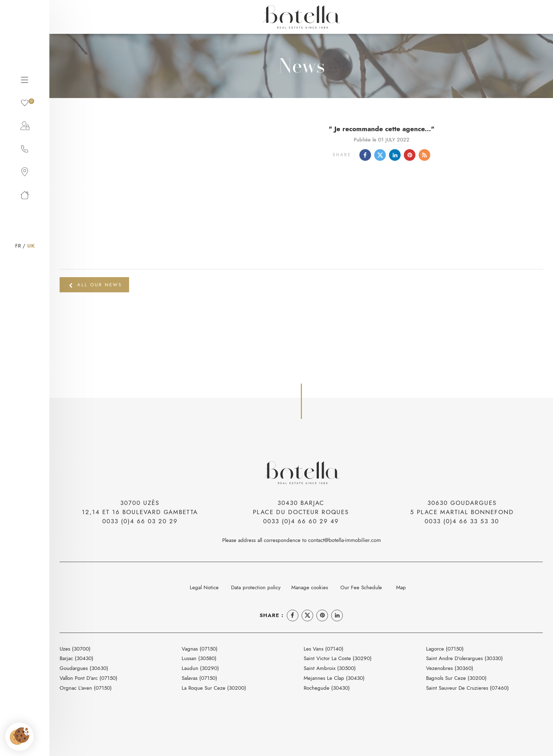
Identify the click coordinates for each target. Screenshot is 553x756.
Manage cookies (310, 587)
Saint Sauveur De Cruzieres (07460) (467, 688)
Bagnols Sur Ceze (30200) (456, 678)
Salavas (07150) (199, 678)
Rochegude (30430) (327, 688)
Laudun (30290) (200, 668)
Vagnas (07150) (200, 649)
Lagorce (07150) (445, 649)
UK (31, 246)
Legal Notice (204, 587)
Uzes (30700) (75, 649)
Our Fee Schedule (362, 587)
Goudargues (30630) (84, 668)
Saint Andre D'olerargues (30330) (464, 658)
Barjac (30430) (77, 658)
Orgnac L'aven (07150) (86, 688)
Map (401, 587)
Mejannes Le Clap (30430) (334, 678)
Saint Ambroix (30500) (330, 668)
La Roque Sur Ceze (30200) (214, 688)
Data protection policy (256, 587)
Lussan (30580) (199, 658)
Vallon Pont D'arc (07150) (89, 678)
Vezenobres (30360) (450, 668)
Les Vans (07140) (324, 649)
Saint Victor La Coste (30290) (338, 658)
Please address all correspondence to (301, 540)
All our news (95, 285)
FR (18, 246)
